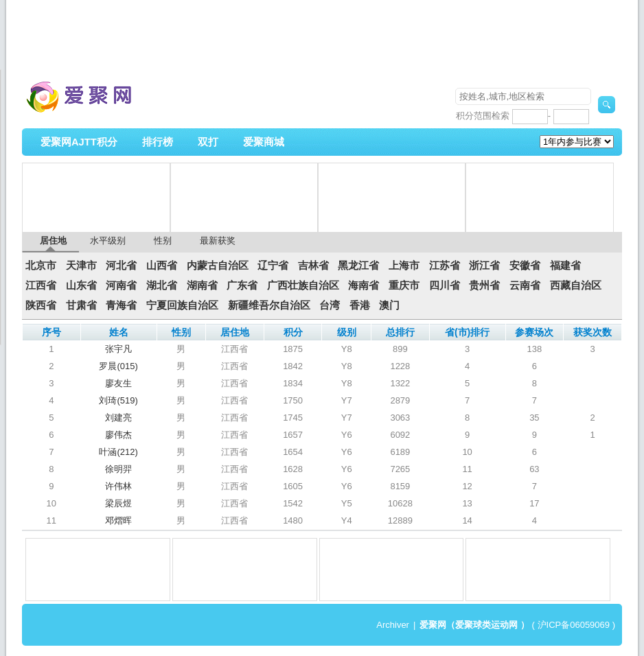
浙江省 (484, 266)
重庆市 (404, 285)
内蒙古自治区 (218, 266)
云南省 (525, 285)
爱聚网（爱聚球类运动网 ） (474, 625)
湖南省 (202, 285)
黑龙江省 (358, 266)
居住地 (53, 241)
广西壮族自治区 (303, 285)
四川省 (445, 285)
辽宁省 (273, 266)
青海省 (121, 305)
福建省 (565, 266)
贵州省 (484, 285)
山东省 (81, 285)
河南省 (121, 285)
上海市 (404, 266)
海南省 (364, 285)
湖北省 (162, 285)
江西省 (41, 285)
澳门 (389, 305)
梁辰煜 (118, 503)
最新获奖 (218, 241)
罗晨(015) (118, 366)
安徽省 (525, 266)
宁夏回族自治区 (182, 305)
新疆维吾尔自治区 (269, 305)
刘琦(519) (118, 400)
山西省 (162, 266)
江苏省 (445, 266)
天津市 (81, 266)
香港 (360, 305)
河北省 (121, 266)
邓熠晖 (118, 520)
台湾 (330, 305)
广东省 (242, 285)
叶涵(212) (118, 452)
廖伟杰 (118, 435)
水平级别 (108, 241)
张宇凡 (118, 349)
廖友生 (118, 383)
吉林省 (313, 266)
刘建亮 (118, 418)
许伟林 (118, 486)
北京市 (41, 266)
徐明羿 (118, 469)
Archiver (393, 625)
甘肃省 (81, 305)
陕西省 (41, 305)
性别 (163, 241)
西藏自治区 (576, 285)
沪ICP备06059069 (574, 625)
